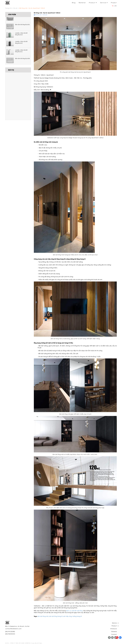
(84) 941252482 (10, 631)
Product (93, 3)
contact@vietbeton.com (13, 629)
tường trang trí (77, 616)
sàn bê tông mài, (43, 616)
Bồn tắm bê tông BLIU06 (22, 60)
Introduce (114, 629)
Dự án (16, 8)
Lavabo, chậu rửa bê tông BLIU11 (21, 52)
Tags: (36, 616)
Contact (114, 634)
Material (82, 3)
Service (104, 3)
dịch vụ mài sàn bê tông (74, 610)
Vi (113, 6)
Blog (74, 3)
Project (114, 3)
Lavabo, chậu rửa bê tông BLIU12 (21, 44)
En (116, 6)
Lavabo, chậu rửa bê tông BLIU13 (21, 35)
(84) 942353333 (10, 634)
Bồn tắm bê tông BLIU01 (22, 26)
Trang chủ (9, 8)
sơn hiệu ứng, (68, 616)
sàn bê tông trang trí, (56, 616)
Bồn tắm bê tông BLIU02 (22, 18)
